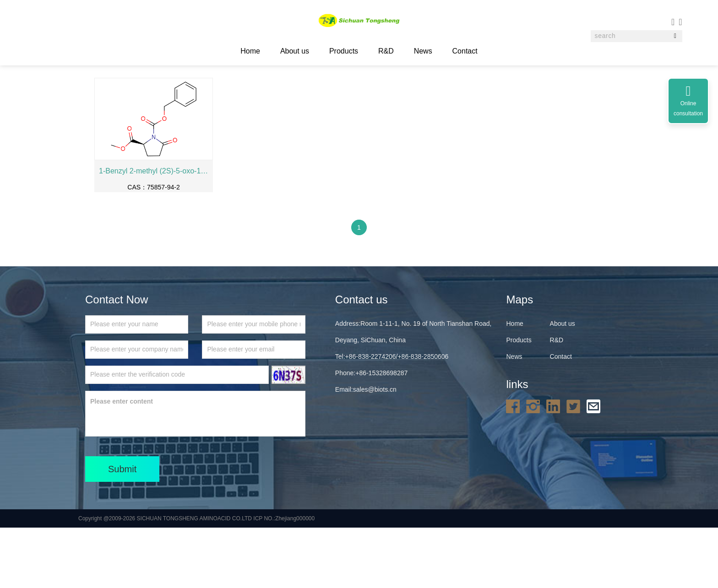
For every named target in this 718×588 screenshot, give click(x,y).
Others (194, 91)
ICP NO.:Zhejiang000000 (284, 579)
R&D (386, 51)
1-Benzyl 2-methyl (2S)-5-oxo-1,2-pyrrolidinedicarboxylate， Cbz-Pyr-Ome (154, 231)
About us (295, 51)
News (423, 51)
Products (344, 51)
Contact (465, 51)
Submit (122, 529)
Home (139, 91)
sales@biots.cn (375, 450)
